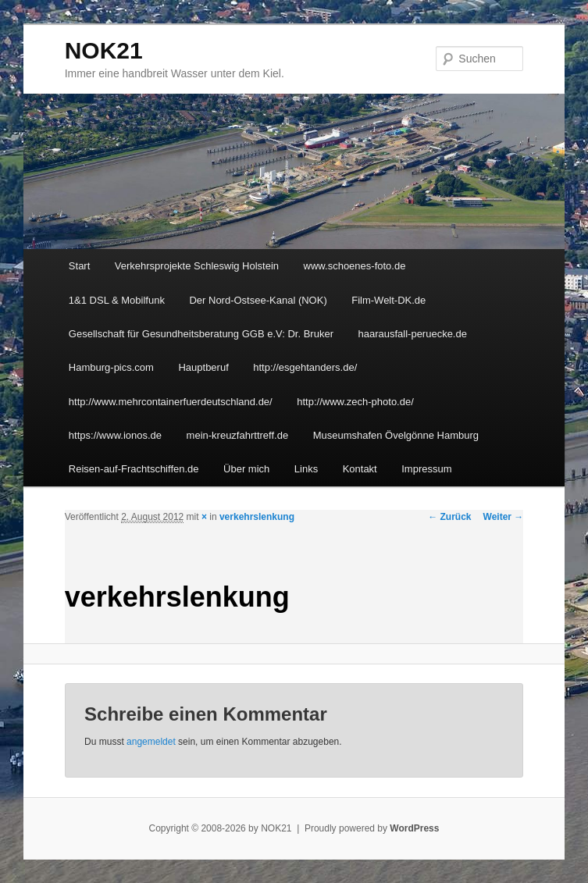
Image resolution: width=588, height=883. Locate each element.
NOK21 (104, 50)
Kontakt (360, 469)
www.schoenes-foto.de (355, 266)
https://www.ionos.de (115, 435)
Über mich (246, 469)
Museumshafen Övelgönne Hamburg (396, 435)
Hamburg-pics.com (111, 367)
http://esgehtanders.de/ (305, 367)
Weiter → (504, 517)
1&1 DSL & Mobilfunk (117, 300)
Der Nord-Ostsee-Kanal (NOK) (258, 300)
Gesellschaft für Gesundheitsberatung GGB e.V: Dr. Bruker (201, 334)
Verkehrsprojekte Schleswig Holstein (197, 266)
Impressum (426, 469)
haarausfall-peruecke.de (412, 334)
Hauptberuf (203, 367)
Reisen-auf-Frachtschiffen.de (134, 469)
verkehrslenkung (257, 517)
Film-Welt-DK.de (388, 300)
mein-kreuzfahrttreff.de (238, 435)
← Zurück (449, 517)
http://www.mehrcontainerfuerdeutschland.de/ (171, 402)
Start (79, 266)
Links (306, 469)
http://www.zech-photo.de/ (355, 402)
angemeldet (151, 742)
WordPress (414, 828)
